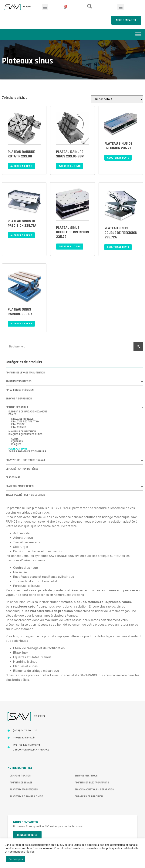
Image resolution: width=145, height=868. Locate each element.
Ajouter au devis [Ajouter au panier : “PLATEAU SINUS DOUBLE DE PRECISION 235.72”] (70, 247)
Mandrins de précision (22, 432)
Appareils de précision (20, 390)
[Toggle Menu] (138, 34)
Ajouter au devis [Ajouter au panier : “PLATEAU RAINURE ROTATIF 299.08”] (21, 166)
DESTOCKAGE (13, 478)
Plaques (16, 444)
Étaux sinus (19, 427)
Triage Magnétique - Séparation (25, 495)
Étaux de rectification (25, 422)
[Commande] (117, 99)
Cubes (15, 439)
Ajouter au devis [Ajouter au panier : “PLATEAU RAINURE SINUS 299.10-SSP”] (70, 166)
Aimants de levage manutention (25, 373)
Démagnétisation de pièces (22, 469)
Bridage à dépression (19, 399)
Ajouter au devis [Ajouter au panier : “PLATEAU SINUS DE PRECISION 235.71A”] (21, 235)
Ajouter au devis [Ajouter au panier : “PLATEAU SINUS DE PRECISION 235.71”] (118, 158)
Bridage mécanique (17, 407)
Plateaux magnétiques (20, 486)
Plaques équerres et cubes (25, 434)
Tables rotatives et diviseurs (27, 452)
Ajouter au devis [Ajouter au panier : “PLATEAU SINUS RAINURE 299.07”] (21, 324)
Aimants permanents (19, 381)
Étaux (12, 414)
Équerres (17, 442)
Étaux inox (18, 424)
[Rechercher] (138, 347)
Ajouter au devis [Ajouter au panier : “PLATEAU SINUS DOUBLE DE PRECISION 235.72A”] (118, 247)
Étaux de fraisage (22, 419)
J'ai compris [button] (15, 859)
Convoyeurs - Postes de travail (25, 460)
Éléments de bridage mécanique (28, 412)
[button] (45, 7)
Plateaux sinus (18, 449)
